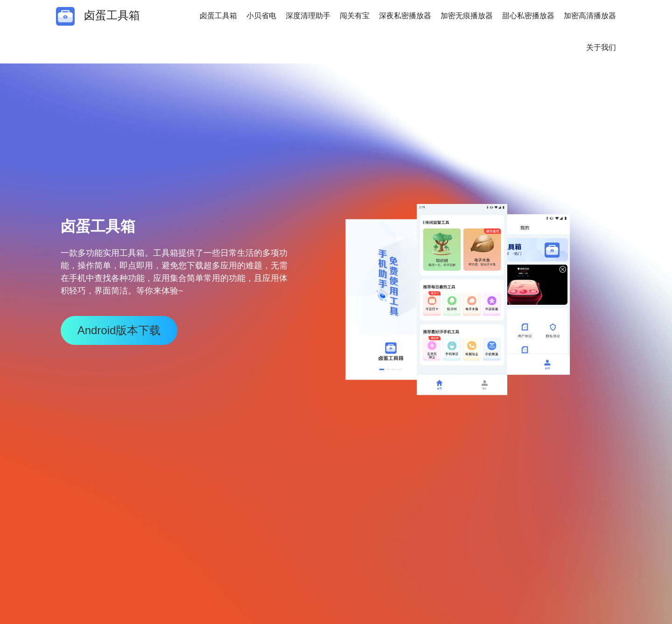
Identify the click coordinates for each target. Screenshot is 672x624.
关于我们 (601, 47)
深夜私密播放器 (405, 16)
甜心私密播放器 (528, 16)
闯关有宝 (355, 16)
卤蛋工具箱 (218, 16)
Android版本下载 (119, 330)
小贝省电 (261, 16)
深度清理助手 (308, 16)
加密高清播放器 (590, 16)
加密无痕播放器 (467, 16)
